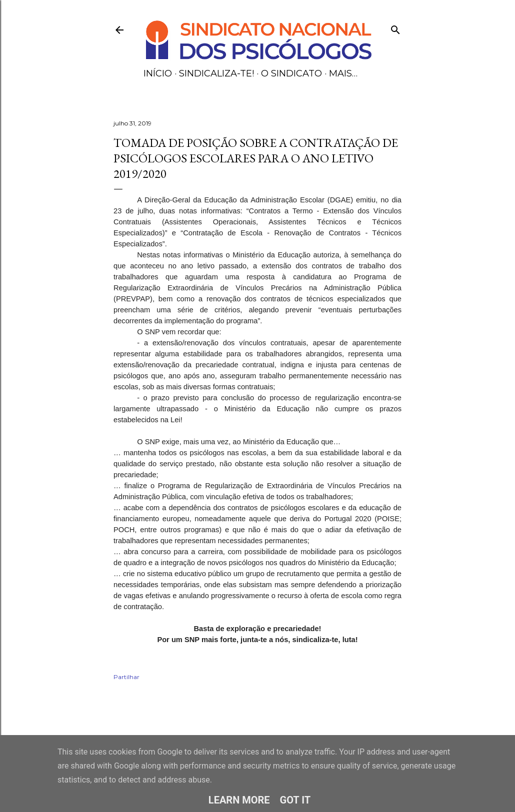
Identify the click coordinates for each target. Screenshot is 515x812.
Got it (295, 800)
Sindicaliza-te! (216, 73)
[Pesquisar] (395, 28)
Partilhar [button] (126, 677)
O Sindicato (291, 73)
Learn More (239, 800)
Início (158, 73)
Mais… (343, 73)
